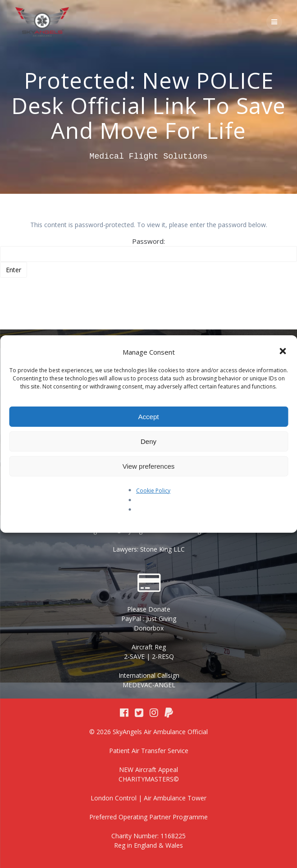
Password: (148, 249)
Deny (148, 441)
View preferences (149, 466)
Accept (149, 417)
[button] (283, 352)
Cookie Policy (153, 491)
